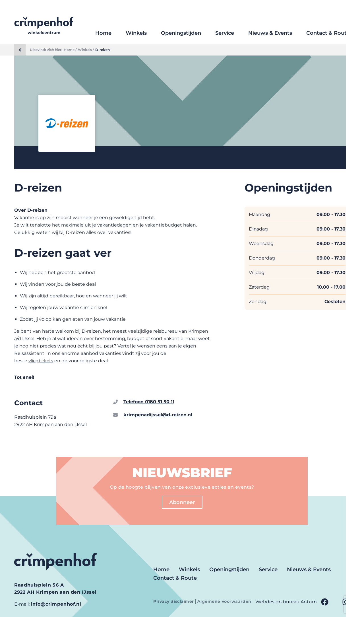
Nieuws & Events (270, 33)
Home (103, 33)
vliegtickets (42, 361)
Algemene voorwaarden (224, 601)
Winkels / (86, 50)
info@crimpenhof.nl (56, 604)
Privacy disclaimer (174, 601)
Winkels (136, 33)
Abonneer (182, 502)
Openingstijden (181, 33)
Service (225, 33)
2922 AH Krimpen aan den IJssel (55, 592)
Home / (70, 50)
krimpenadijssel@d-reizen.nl (158, 415)
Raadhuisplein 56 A (39, 585)
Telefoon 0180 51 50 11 (149, 402)
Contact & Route (328, 33)
